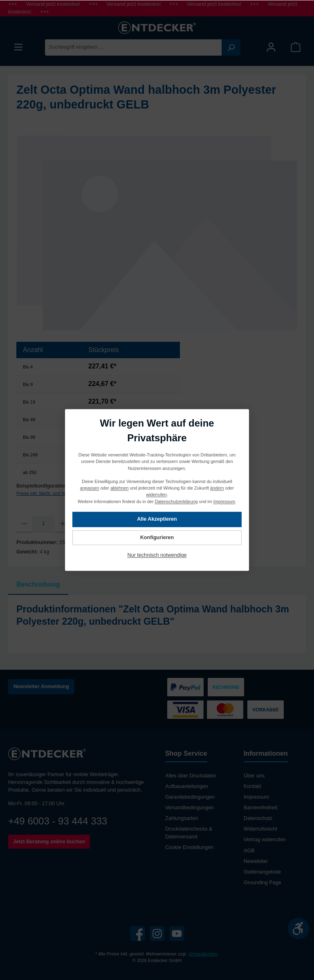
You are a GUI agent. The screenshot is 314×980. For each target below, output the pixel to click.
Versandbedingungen (190, 808)
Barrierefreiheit (261, 808)
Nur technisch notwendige (157, 555)
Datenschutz (258, 818)
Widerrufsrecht (260, 829)
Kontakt (252, 786)
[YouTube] (177, 934)
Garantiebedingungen (190, 797)
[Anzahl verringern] (24, 524)
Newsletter (256, 861)
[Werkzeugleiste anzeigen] (298, 928)
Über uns (254, 776)
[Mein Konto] (271, 47)
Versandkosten (203, 954)
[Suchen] (231, 47)
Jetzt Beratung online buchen (49, 842)
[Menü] (18, 47)
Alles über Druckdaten (191, 776)
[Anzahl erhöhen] (63, 524)
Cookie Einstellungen (189, 847)
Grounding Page (262, 883)
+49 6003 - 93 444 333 (58, 821)
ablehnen (119, 488)
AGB (249, 851)
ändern (217, 488)
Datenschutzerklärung (176, 501)
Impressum (256, 797)
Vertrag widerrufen (265, 840)
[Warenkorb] (296, 47)
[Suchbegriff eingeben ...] (133, 47)
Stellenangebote (262, 872)
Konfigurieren (157, 537)
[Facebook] (138, 934)
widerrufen (156, 495)
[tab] (38, 585)
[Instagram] (157, 934)
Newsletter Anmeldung (41, 686)
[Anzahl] (44, 524)
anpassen (90, 488)
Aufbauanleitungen (187, 786)
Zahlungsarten (182, 818)
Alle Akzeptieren (157, 519)
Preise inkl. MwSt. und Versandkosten (53, 493)
